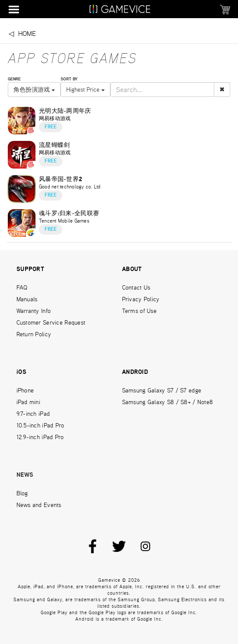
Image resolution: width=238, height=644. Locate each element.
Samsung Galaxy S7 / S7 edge (162, 390)
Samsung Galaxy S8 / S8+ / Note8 (168, 402)
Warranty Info (34, 311)
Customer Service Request (51, 322)
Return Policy (34, 334)
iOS (21, 372)
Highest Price (85, 89)
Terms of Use (139, 311)
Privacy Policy (141, 299)
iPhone (25, 390)
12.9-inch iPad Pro (40, 437)
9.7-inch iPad (33, 414)
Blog (22, 493)
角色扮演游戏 (34, 89)
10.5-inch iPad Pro (40, 425)
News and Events (39, 505)
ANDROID (135, 372)
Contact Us (136, 287)
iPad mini (29, 402)
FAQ (22, 287)
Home (27, 33)
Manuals (27, 299)
